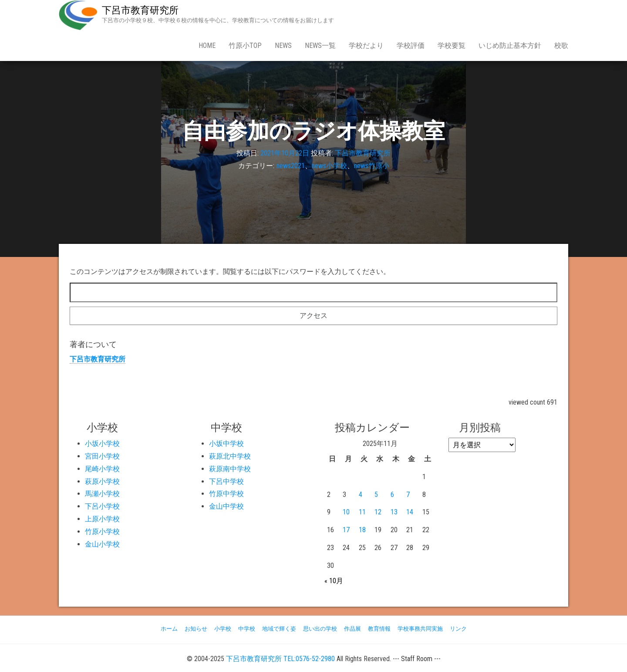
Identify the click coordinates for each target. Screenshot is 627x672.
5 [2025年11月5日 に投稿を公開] (376, 495)
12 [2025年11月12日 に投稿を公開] (378, 512)
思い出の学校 (320, 629)
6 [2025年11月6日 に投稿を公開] (392, 495)
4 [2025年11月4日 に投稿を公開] (361, 495)
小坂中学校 (226, 444)
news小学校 (329, 166)
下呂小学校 (102, 506)
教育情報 (379, 629)
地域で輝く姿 (279, 629)
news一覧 (320, 46)
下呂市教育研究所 (140, 10)
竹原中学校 (226, 494)
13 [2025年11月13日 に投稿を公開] (394, 512)
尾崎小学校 (102, 469)
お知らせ (196, 629)
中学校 (247, 629)
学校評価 (411, 46)
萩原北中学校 (230, 456)
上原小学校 (102, 519)
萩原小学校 (102, 481)
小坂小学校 (102, 444)
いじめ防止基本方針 (510, 46)
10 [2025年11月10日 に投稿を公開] (346, 512)
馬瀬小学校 (102, 494)
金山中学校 (226, 506)
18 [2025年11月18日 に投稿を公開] (362, 530)
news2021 (291, 166)
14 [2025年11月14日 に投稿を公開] (410, 512)
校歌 (561, 46)
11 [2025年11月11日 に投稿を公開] (362, 512)
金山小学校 (102, 544)
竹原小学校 (102, 532)
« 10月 (334, 581)
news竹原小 (372, 166)
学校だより (366, 46)
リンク (458, 629)
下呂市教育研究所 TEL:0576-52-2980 (280, 659)
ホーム (169, 629)
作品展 (352, 629)
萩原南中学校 (230, 469)
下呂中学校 (226, 481)
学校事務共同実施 (420, 629)
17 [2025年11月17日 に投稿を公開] (346, 530)
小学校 (223, 629)
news (283, 46)
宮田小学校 (102, 456)
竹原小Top (245, 46)
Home (207, 46)
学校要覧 (452, 46)
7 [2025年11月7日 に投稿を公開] (408, 495)
